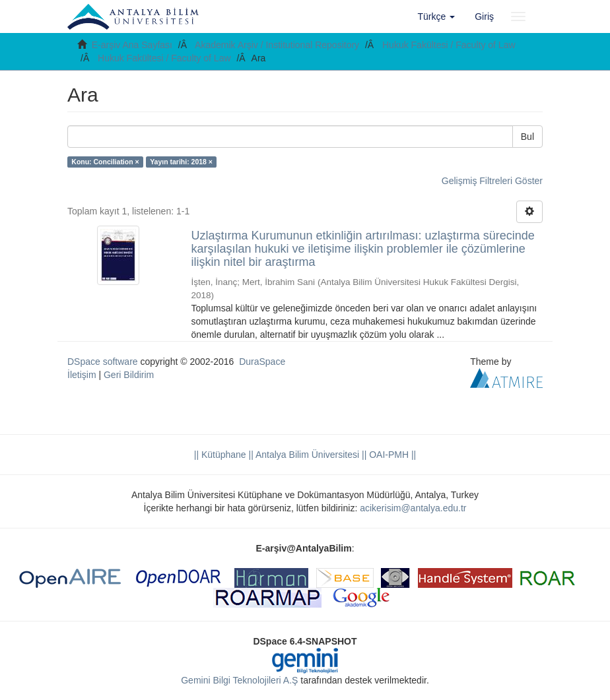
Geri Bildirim (129, 375)
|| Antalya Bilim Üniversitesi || (307, 455)
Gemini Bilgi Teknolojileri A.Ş (239, 680)
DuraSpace (262, 362)
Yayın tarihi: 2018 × (181, 162)
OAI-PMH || (391, 455)
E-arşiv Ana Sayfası (132, 45)
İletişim (82, 375)
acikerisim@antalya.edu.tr (413, 508)
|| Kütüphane (220, 455)
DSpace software (103, 362)
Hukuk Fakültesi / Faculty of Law (449, 45)
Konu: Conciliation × (105, 162)
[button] (437, 16)
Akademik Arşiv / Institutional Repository (277, 45)
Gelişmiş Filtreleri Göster (492, 181)
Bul (527, 137)
